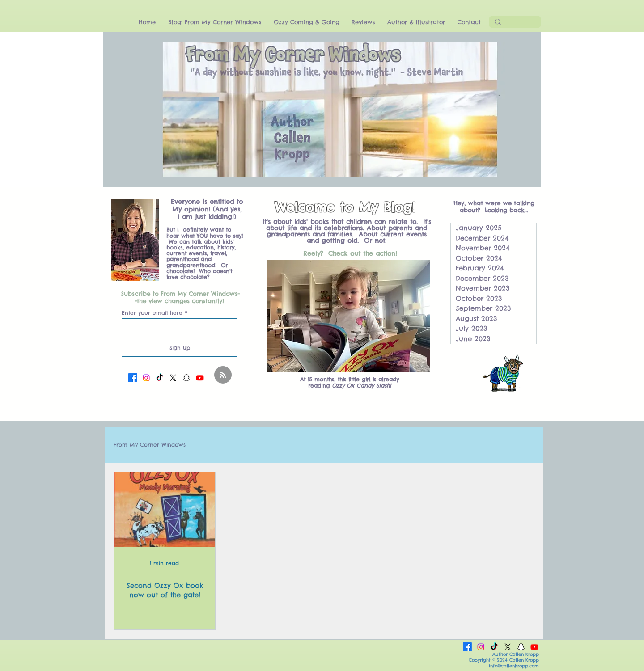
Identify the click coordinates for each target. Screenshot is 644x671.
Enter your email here (152, 313)
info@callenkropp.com (514, 666)
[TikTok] (160, 378)
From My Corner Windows (150, 445)
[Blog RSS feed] (223, 375)
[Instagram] (146, 378)
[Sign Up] (180, 348)
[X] (173, 378)
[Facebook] (133, 378)
